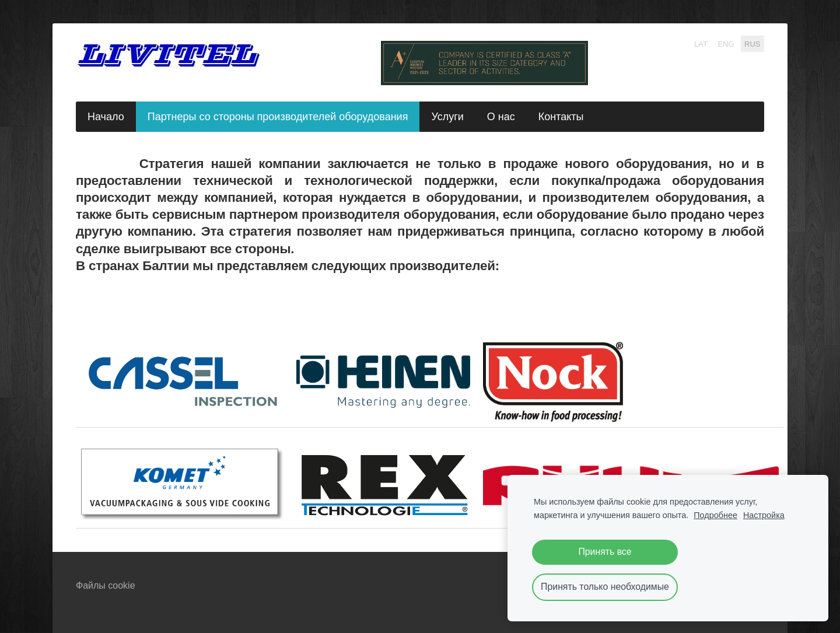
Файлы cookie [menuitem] (106, 585)
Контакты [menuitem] (561, 117)
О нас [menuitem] (501, 117)
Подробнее (715, 515)
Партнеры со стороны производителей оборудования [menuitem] (278, 117)
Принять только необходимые (605, 587)
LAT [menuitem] (701, 43)
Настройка (764, 515)
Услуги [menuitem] (447, 117)
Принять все (605, 552)
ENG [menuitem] (726, 43)
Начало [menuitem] (106, 117)
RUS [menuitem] (752, 43)
